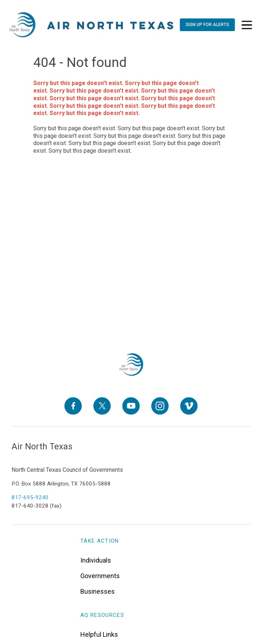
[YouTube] (131, 406)
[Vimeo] (189, 406)
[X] (102, 406)
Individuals (96, 560)
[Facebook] (73, 406)
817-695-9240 (30, 497)
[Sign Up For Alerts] (207, 25)
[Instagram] (160, 406)
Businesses (98, 591)
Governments (100, 576)
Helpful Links (99, 634)
